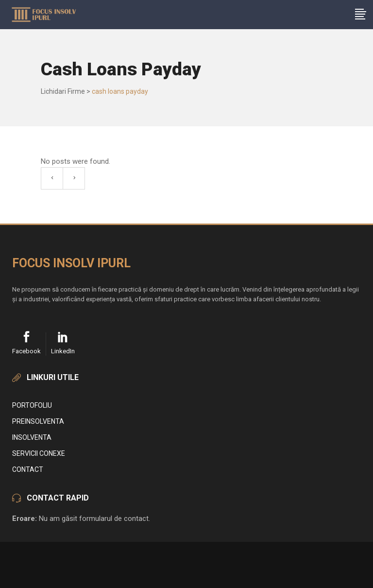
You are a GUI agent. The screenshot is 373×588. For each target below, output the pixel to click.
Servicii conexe (39, 453)
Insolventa (32, 437)
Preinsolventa (38, 421)
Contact (28, 469)
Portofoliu (32, 405)
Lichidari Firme (63, 91)
